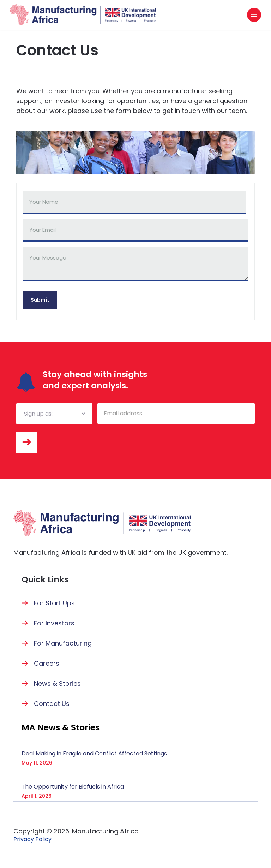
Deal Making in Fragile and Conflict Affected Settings (94, 753)
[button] (254, 15)
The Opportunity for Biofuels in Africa (73, 787)
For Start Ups (54, 603)
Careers (47, 663)
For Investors (54, 623)
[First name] (134, 203)
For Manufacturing (63, 643)
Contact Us (52, 704)
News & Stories (57, 683)
